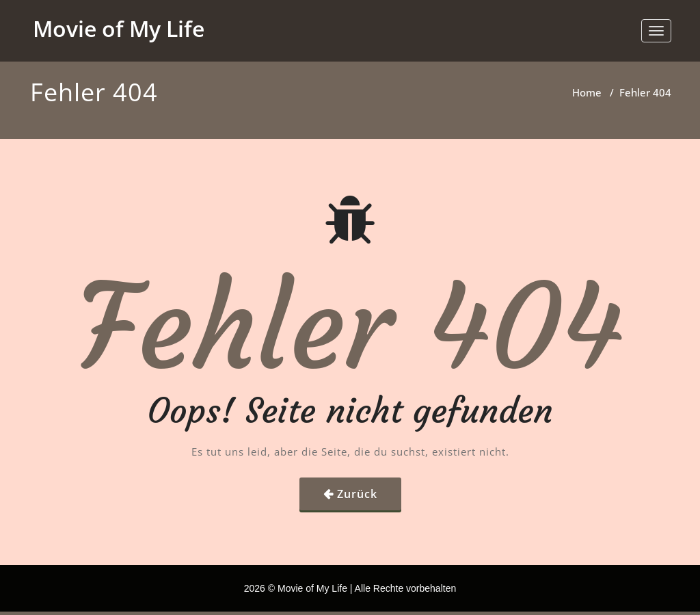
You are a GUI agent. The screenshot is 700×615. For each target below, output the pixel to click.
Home (587, 92)
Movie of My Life (119, 28)
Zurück (357, 494)
